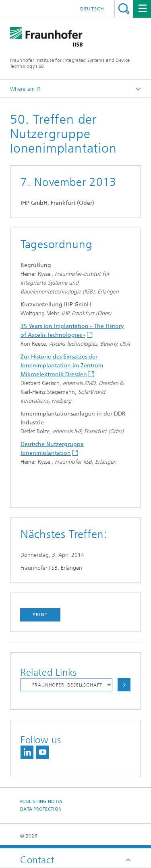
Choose (124, 685)
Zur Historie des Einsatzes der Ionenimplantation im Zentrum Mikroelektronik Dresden (62, 366)
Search (124, 9)
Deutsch (92, 9)
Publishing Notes (41, 802)
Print (40, 615)
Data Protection (41, 809)
